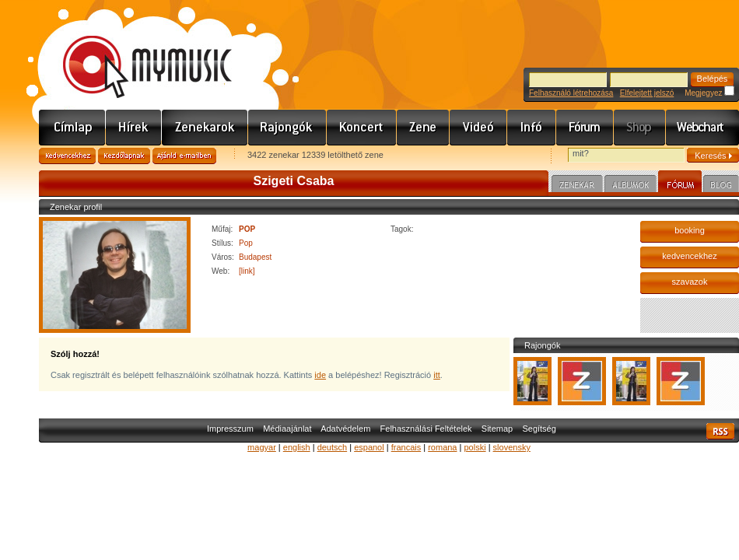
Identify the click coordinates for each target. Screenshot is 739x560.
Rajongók (287, 128)
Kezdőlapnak (124, 156)
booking (690, 230)
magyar (262, 447)
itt (437, 375)
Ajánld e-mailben (184, 156)
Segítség (539, 429)
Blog (721, 186)
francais (406, 447)
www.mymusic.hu (134, 51)
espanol (369, 447)
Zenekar (577, 186)
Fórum (585, 128)
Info (532, 128)
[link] (247, 271)
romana (442, 447)
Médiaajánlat (287, 429)
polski (475, 447)
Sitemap (497, 429)
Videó (478, 128)
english (297, 447)
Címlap (72, 128)
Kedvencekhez (67, 156)
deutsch (333, 447)
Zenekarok (205, 128)
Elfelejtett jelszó (647, 93)
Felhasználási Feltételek (426, 429)
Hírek (134, 128)
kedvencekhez (689, 256)
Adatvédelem (345, 429)
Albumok (630, 186)
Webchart (702, 128)
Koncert (362, 128)
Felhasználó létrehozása (571, 93)
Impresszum (230, 429)
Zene (423, 128)
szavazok (690, 282)
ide (320, 375)
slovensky (512, 447)
